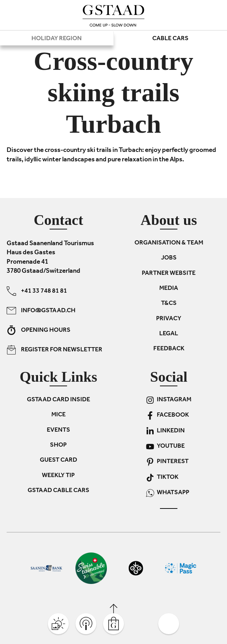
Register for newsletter (54, 350)
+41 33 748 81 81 (37, 291)
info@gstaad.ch (41, 311)
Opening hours (39, 330)
